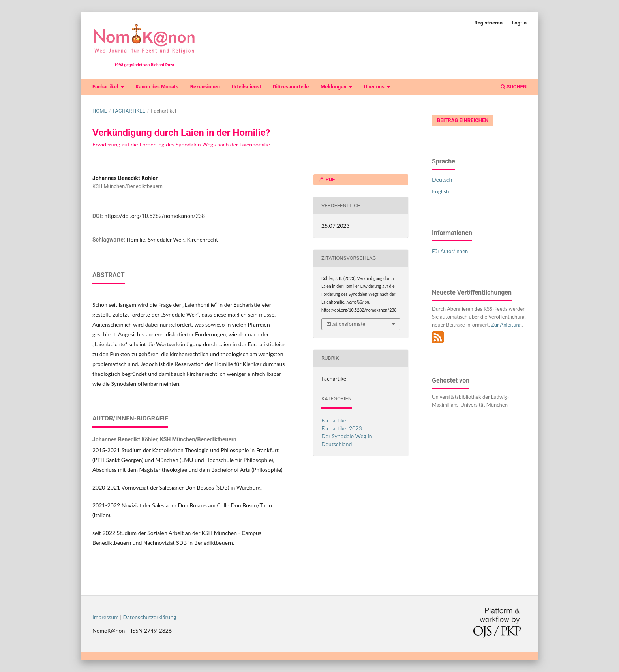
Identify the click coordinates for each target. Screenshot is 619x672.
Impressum (106, 617)
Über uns (375, 87)
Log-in (519, 23)
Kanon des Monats (157, 87)
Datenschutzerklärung (150, 617)
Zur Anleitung (506, 325)
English (441, 191)
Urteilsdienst (247, 87)
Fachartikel (106, 87)
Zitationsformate (346, 324)
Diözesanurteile (291, 87)
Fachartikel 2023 (342, 428)
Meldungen (334, 87)
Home (100, 111)
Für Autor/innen (450, 251)
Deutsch (442, 179)
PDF (329, 179)
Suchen (514, 87)
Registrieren (488, 23)
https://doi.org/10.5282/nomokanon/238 (155, 216)
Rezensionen (205, 87)
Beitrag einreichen (463, 120)
